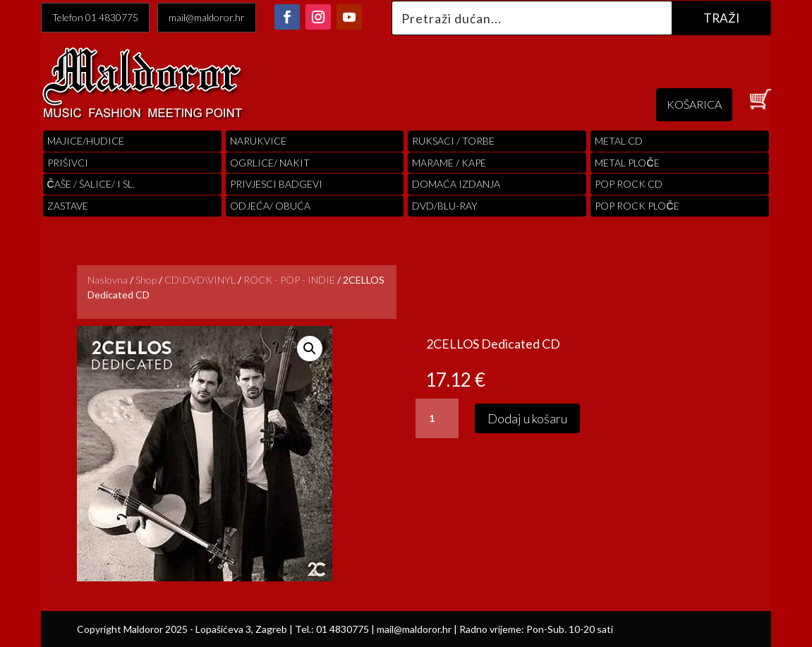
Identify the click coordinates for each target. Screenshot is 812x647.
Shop (146, 280)
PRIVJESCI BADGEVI (276, 184)
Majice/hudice (86, 141)
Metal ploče (627, 163)
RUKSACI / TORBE (453, 141)
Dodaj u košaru (527, 418)
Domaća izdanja (456, 184)
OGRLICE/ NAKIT (270, 163)
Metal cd (619, 141)
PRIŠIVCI (68, 163)
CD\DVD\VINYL (200, 280)
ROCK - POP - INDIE (289, 280)
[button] (310, 349)
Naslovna (108, 280)
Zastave (68, 206)
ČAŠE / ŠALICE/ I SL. (91, 184)
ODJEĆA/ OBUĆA (270, 206)
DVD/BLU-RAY (445, 206)
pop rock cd (629, 184)
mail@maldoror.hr (207, 17)
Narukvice (258, 141)
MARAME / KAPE (449, 163)
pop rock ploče (637, 206)
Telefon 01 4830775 (95, 17)
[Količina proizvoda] (437, 418)
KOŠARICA (694, 104)
